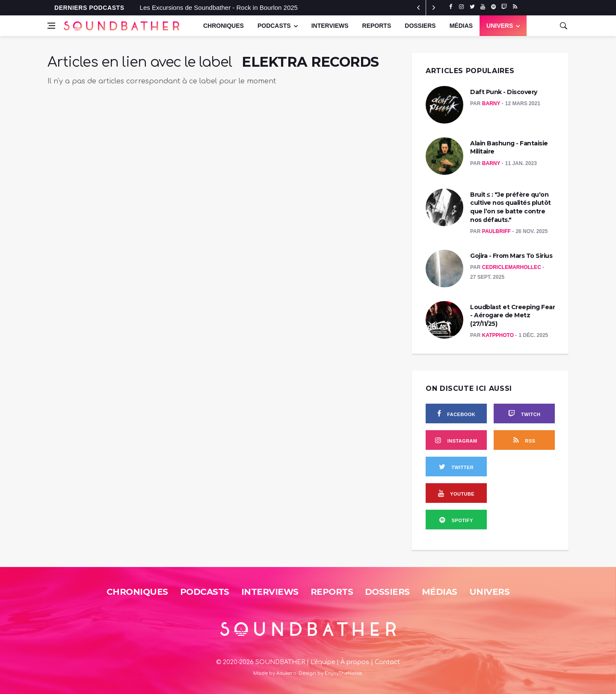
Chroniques (224, 26)
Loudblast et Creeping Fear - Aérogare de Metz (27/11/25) (512, 315)
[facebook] (451, 7)
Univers (490, 592)
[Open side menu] (51, 26)
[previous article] (434, 8)
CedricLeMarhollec (512, 267)
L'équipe (323, 662)
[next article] (418, 8)
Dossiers (420, 26)
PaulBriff (497, 231)
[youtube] (483, 7)
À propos (355, 662)
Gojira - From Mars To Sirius (511, 256)
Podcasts (274, 26)
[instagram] (461, 7)
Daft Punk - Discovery (504, 92)
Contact (387, 662)
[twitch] (504, 7)
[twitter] (472, 7)
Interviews (330, 26)
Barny (492, 103)
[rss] (515, 7)
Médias (461, 26)
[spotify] (493, 7)
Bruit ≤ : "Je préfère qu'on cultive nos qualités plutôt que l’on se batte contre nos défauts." (511, 207)
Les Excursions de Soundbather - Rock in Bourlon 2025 (219, 7)
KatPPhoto (499, 335)
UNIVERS (500, 26)
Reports (377, 26)
